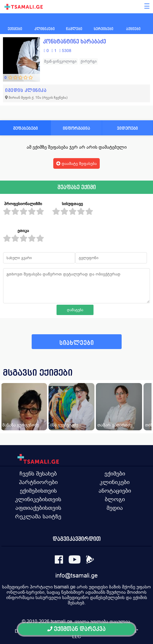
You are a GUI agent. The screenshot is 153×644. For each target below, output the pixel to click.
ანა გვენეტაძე (64, 425)
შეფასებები (25, 128)
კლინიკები (115, 482)
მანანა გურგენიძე (21, 425)
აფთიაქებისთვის (38, 508)
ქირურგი (89, 61)
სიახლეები (77, 343)
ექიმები (115, 473)
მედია (115, 508)
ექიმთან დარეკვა (76, 629)
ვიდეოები (127, 128)
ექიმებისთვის (38, 491)
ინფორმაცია (76, 128)
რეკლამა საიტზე (38, 516)
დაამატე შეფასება (76, 163)
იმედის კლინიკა (26, 90)
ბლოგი (115, 499)
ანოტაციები (115, 491)
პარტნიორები (38, 482)
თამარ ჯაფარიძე (115, 425)
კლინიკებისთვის (38, 499)
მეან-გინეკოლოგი (60, 61)
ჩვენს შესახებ (38, 473)
